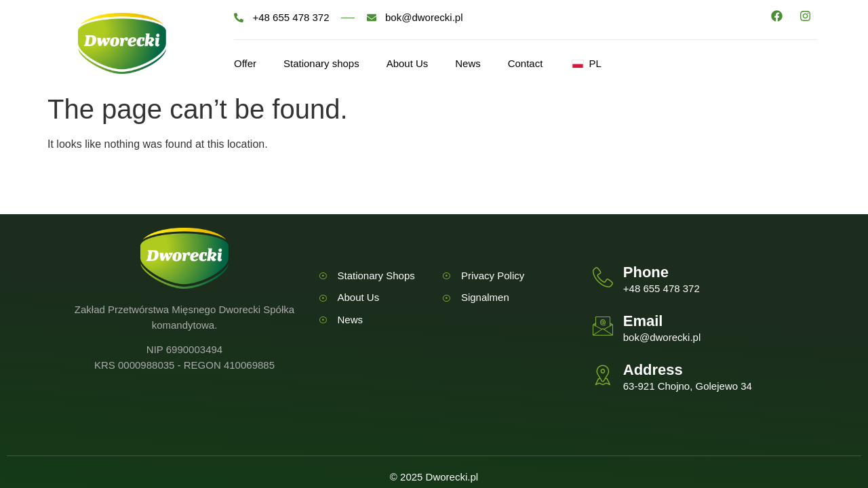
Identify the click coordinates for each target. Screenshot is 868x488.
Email (643, 321)
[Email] (603, 326)
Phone (646, 272)
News (469, 63)
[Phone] (603, 277)
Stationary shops (321, 63)
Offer (245, 63)
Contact (526, 63)
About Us (408, 63)
